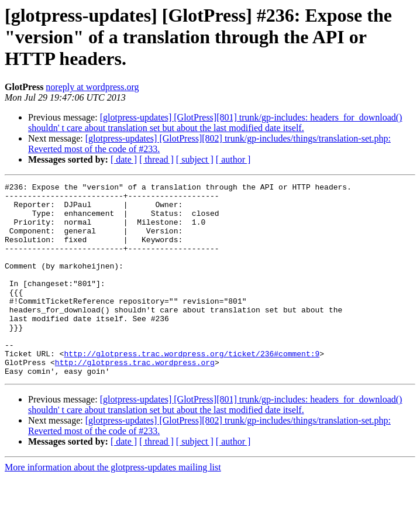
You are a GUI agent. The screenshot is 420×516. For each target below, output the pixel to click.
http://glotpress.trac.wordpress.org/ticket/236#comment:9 (192, 388)
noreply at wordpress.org (92, 87)
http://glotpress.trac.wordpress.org (135, 399)
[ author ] (233, 159)
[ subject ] (195, 159)
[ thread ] (156, 159)
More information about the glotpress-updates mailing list (113, 506)
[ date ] (124, 159)
